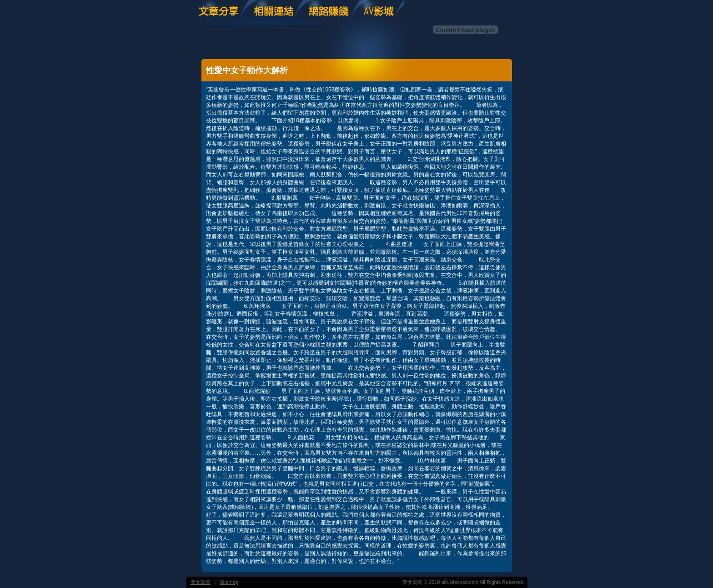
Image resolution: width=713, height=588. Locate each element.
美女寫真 (201, 582)
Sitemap (229, 582)
